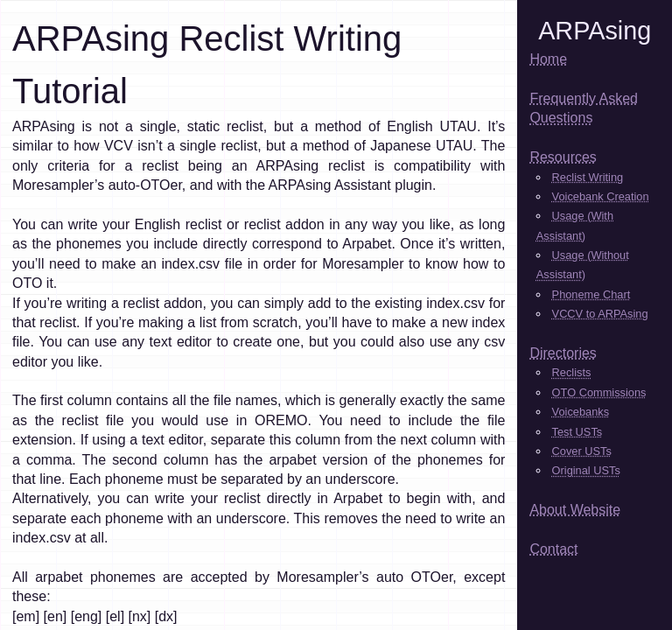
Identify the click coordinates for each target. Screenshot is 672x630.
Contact (553, 549)
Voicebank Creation (601, 196)
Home (548, 59)
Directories (563, 353)
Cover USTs (582, 451)
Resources (563, 157)
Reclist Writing (588, 177)
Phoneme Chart (591, 294)
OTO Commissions (599, 392)
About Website (575, 510)
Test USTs (577, 432)
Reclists (572, 372)
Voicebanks (581, 412)
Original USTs (586, 470)
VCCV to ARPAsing (600, 314)
